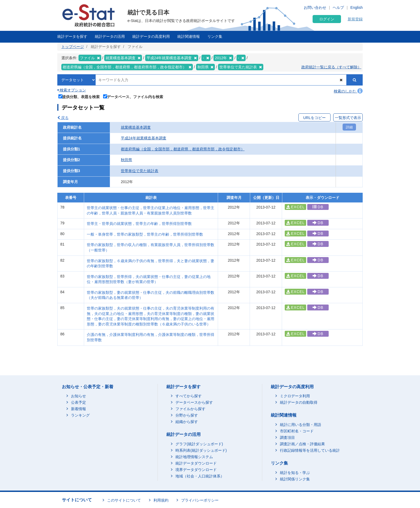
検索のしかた (348, 91)
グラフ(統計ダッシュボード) (199, 444)
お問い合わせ (315, 8)
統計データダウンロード (196, 463)
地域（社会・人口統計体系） (200, 476)
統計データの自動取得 (299, 402)
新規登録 (355, 19)
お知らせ (78, 396)
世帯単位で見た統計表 (140, 171)
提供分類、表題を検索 (79, 96)
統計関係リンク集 (295, 479)
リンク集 (215, 36)
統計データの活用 (110, 36)
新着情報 (78, 409)
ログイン (327, 19)
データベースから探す (194, 402)
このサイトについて (124, 500)
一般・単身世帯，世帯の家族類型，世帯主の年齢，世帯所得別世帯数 (145, 234)
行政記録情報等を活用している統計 (310, 450)
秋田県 (126, 160)
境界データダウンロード (196, 470)
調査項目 (287, 437)
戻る (63, 118)
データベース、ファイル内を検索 (133, 96)
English (357, 8)
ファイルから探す (190, 409)
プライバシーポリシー (200, 500)
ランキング (80, 415)
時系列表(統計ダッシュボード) (201, 450)
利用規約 (161, 500)
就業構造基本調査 (136, 127)
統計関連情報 (189, 36)
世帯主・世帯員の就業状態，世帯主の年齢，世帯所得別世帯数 (139, 224)
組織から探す (187, 422)
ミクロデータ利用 (295, 396)
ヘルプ (338, 8)
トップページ (73, 47)
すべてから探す (189, 396)
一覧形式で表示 (348, 118)
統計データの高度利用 (151, 36)
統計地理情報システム (194, 457)
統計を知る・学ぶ (295, 473)
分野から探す (187, 415)
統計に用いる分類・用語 (301, 425)
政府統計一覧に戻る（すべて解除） (331, 67)
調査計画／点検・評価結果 (302, 444)
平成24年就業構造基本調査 (144, 138)
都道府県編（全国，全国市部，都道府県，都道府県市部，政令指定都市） (183, 149)
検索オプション (72, 90)
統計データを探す (72, 36)
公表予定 (78, 402)
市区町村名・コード (297, 431)
